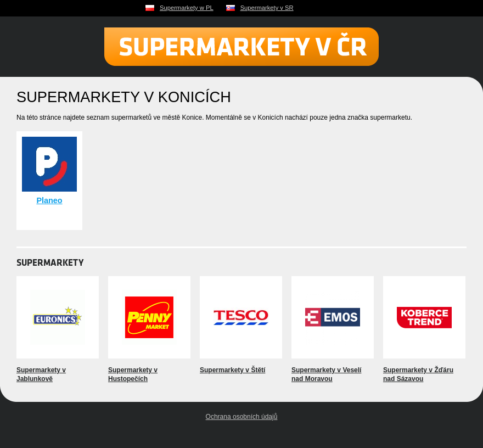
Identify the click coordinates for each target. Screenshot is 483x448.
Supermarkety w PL (187, 8)
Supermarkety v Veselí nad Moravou (326, 374)
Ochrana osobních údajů (242, 417)
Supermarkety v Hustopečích (133, 374)
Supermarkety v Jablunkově (41, 374)
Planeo (49, 200)
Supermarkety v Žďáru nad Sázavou (418, 374)
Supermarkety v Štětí (232, 370)
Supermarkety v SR (267, 8)
